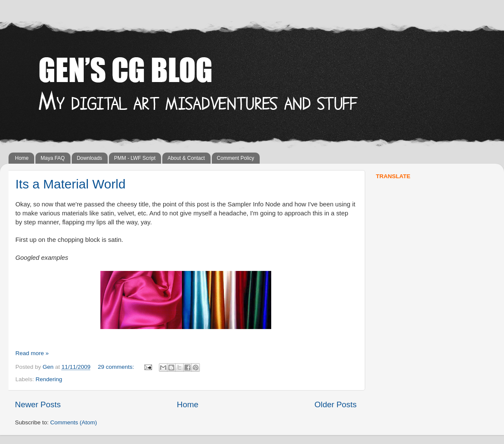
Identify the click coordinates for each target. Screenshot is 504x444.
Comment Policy (236, 158)
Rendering (49, 379)
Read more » (32, 353)
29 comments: (117, 367)
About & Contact (186, 158)
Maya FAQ (53, 158)
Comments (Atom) (74, 422)
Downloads (89, 158)
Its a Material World (70, 184)
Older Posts (336, 404)
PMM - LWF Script (135, 158)
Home (22, 158)
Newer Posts (38, 404)
